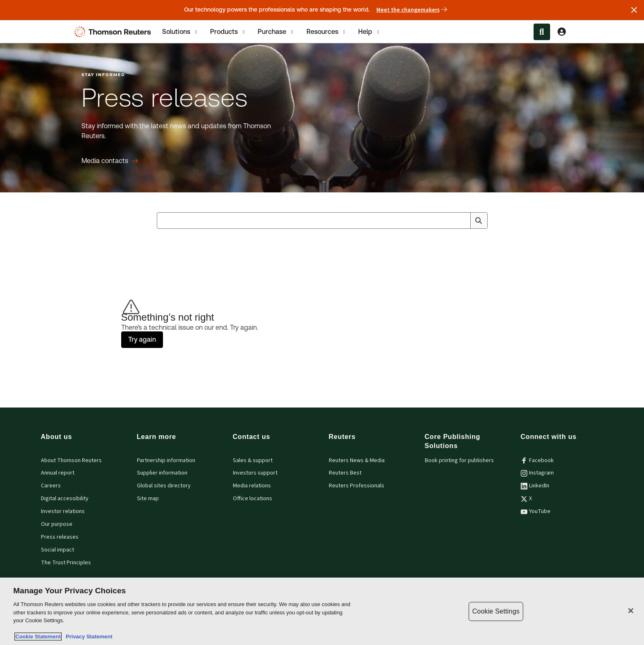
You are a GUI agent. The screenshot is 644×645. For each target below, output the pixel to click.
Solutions (180, 32)
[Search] (479, 221)
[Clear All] (463, 221)
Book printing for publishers (459, 460)
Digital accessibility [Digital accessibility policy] (65, 499)
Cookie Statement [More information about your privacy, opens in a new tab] (38, 637)
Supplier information (162, 473)
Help (369, 32)
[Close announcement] (634, 10)
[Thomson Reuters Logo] (115, 32)
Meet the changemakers (412, 10)
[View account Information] (562, 32)
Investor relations (63, 511)
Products (228, 32)
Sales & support (253, 460)
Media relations (252, 486)
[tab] (180, 32)
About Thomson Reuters (71, 460)
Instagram (537, 473)
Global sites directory (164, 486)
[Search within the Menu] (542, 32)
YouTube (536, 511)
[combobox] (322, 221)
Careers (51, 486)
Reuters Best (345, 473)
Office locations (253, 499)
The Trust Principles (66, 563)
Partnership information (166, 460)
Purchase (276, 32)
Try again (142, 339)
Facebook (537, 460)
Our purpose (57, 524)
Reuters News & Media (357, 460)
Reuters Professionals (357, 486)
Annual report (58, 473)
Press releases (60, 537)
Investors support (255, 473)
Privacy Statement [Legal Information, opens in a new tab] (88, 637)
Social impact (57, 550)
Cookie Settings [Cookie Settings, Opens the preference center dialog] (496, 611)
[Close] (631, 611)
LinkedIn (535, 486)
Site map (148, 499)
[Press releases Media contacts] (110, 161)
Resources (327, 32)
